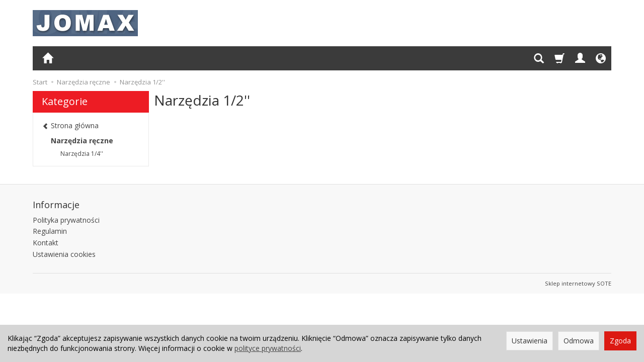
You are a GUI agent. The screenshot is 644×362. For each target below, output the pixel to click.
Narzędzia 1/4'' (82, 154)
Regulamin (50, 231)
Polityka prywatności (66, 220)
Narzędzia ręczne (82, 141)
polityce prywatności (268, 348)
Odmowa (579, 341)
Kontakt (46, 243)
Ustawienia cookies (64, 254)
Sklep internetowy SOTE (578, 283)
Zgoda (620, 341)
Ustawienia (530, 341)
